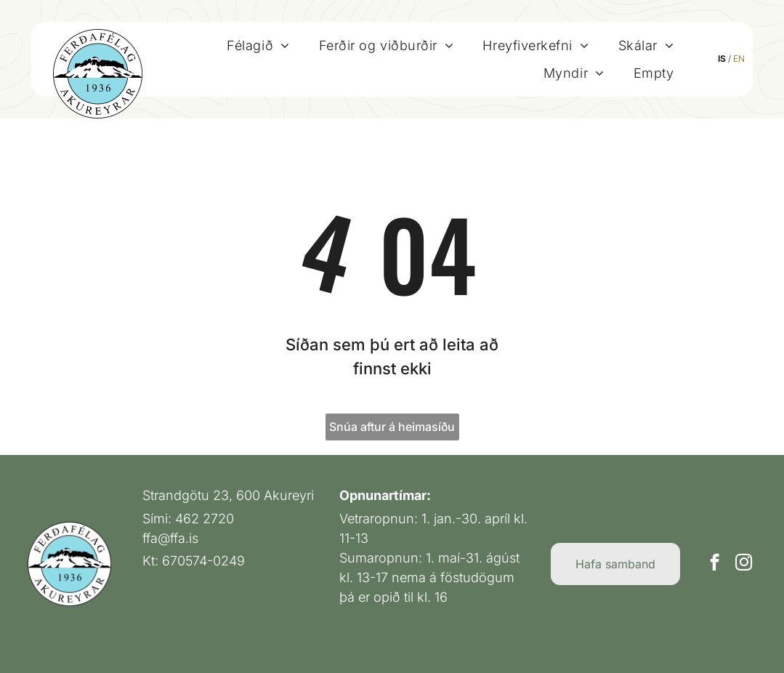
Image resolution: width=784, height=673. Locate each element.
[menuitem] (258, 45)
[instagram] (744, 564)
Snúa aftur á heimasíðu (392, 427)
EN (739, 59)
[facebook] (715, 564)
